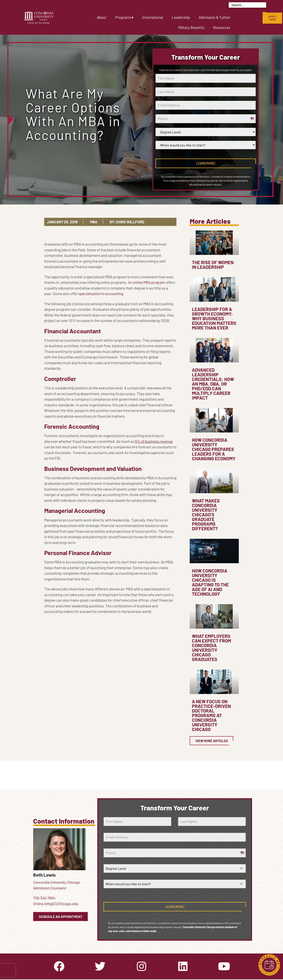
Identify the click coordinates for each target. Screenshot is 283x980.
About (102, 17)
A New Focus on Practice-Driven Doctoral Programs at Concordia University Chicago (211, 715)
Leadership (181, 17)
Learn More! (206, 163)
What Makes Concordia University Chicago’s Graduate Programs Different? (206, 515)
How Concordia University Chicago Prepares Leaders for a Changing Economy (214, 449)
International (153, 17)
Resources (222, 27)
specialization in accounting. (101, 294)
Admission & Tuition (214, 17)
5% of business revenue (154, 441)
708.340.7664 (44, 898)
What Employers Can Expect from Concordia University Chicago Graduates (211, 648)
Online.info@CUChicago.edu (56, 904)
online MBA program (149, 282)
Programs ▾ (124, 17)
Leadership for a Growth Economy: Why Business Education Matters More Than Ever (214, 318)
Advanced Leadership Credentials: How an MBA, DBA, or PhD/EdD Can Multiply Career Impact (213, 384)
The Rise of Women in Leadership (213, 265)
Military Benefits (191, 27)
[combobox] (175, 868)
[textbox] (170, 868)
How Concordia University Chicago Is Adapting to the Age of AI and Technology (210, 582)
